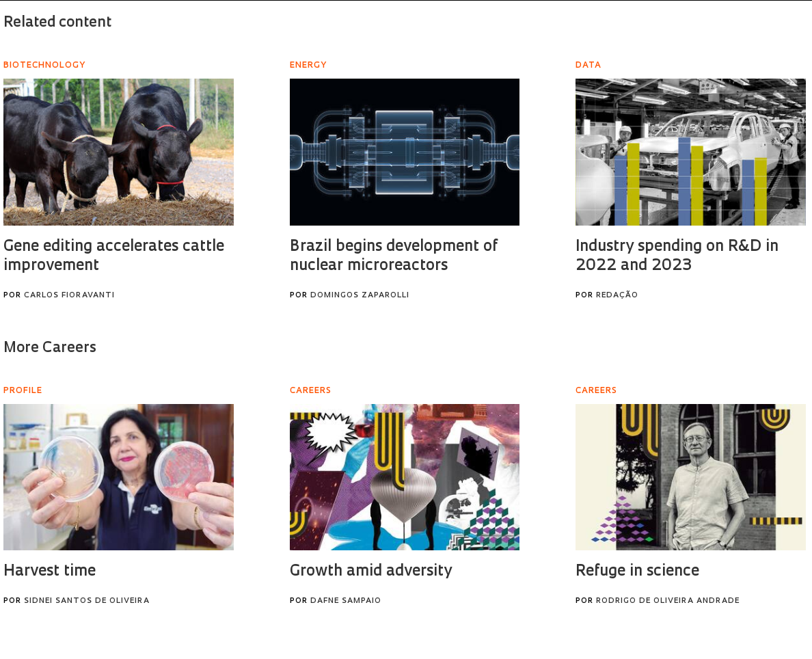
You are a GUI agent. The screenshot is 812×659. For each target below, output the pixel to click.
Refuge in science (637, 572)
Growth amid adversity (371, 572)
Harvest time (50, 572)
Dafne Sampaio (346, 601)
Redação (617, 296)
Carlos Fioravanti (69, 296)
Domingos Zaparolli (360, 296)
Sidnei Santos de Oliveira (87, 601)
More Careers (50, 348)
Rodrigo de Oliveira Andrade (668, 601)
